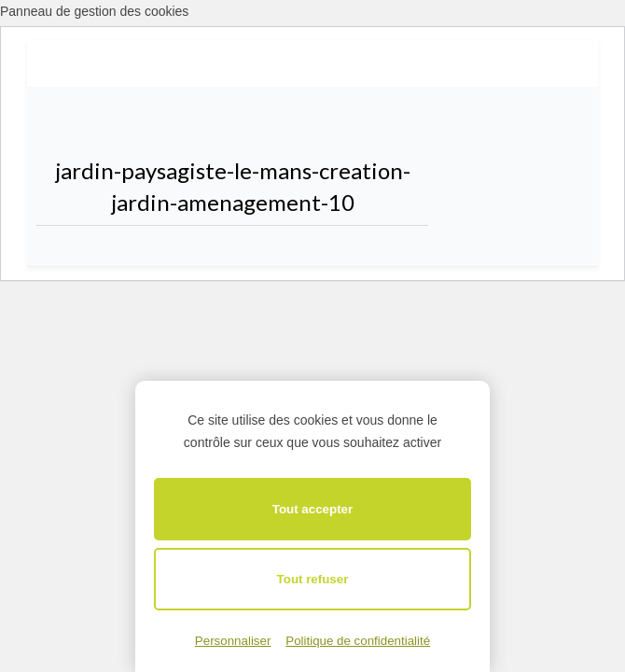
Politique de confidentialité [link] (358, 641)
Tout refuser (313, 579)
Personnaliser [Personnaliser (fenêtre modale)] (233, 641)
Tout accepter (312, 509)
